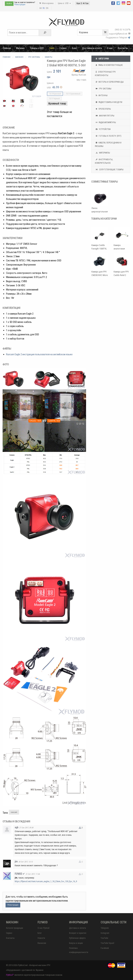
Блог (74, 48)
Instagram (105, 933)
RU (44, 8)
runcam (14, 812)
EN (47, 8)
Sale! (52, 48)
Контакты (123, 48)
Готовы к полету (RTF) (108, 136)
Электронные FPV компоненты (105, 73)
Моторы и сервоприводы (109, 82)
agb (17, 827)
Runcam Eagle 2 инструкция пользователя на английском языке (39, 354)
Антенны (101, 95)
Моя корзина (46, 3)
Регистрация (20, 5)
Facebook (105, 948)
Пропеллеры (103, 109)
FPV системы (103, 89)
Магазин (20, 48)
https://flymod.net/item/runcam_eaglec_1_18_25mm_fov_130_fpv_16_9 (46, 881)
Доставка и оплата (92, 48)
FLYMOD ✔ (20, 874)
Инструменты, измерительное (104, 161)
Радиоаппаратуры (105, 122)
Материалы (102, 153)
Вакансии (42, 943)
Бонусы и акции (76, 943)
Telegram (105, 928)
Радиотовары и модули (109, 102)
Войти (9, 4)
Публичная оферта (77, 938)
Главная (7, 48)
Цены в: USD (64, 3)
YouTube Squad (107, 943)
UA (40, 8)
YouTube (104, 938)
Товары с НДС (37, 48)
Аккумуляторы (105, 116)
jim (16, 862)
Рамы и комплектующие (109, 65)
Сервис (63, 48)
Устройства (103, 129)
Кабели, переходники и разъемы (108, 144)
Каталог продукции (15, 928)
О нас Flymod (43, 928)
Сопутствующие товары (109, 170)
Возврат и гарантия (78, 933)
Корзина (94, 32)
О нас (110, 48)
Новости (41, 938)
